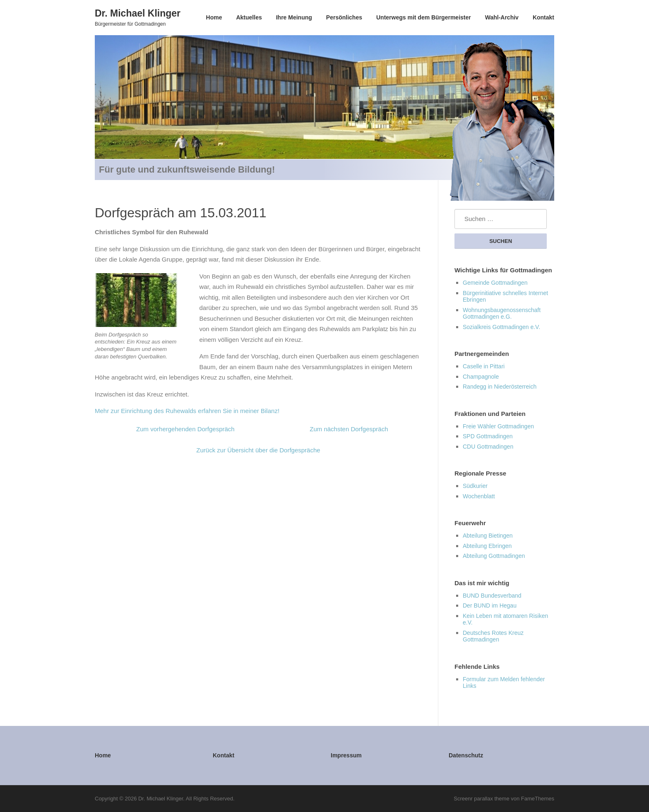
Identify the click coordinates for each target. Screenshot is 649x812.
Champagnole (481, 377)
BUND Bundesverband (492, 596)
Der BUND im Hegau (490, 605)
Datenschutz (466, 755)
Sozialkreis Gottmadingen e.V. (501, 327)
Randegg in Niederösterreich (500, 387)
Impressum (346, 755)
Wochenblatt (479, 496)
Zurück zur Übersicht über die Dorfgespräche (258, 450)
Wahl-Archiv (502, 17)
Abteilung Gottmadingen (494, 556)
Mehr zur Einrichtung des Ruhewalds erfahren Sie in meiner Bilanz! (187, 411)
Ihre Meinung (294, 17)
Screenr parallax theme (481, 799)
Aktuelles (249, 17)
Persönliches (344, 17)
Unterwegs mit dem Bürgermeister (424, 17)
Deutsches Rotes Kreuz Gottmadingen (493, 636)
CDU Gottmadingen (488, 447)
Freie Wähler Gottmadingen (498, 426)
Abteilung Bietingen (488, 536)
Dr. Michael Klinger (138, 13)
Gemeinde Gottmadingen (495, 283)
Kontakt (543, 17)
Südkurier (475, 486)
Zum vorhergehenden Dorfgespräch (185, 429)
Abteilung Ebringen (487, 546)
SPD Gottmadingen (488, 436)
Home (214, 17)
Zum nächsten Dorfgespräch (349, 429)
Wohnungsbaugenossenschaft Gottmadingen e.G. (502, 314)
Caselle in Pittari (484, 366)
